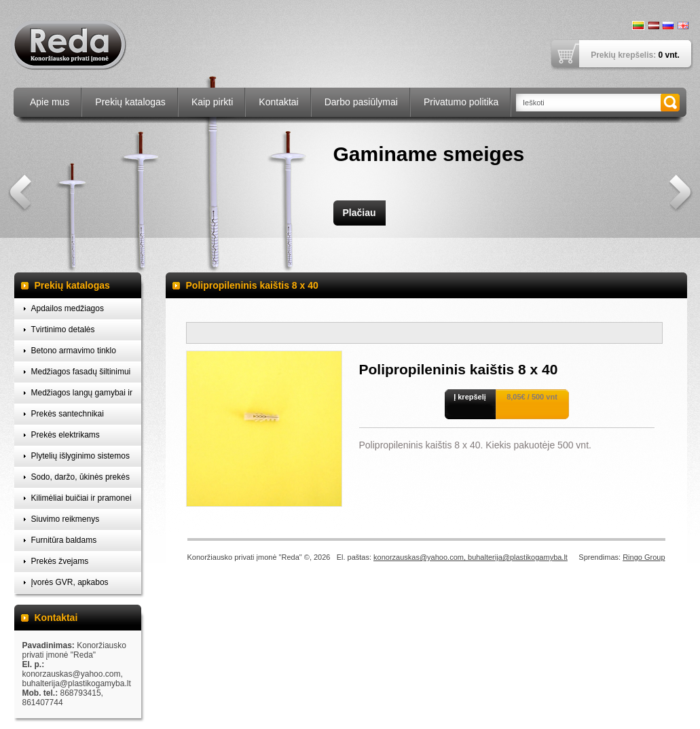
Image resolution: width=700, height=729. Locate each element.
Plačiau (359, 213)
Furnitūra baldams (64, 540)
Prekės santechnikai (68, 414)
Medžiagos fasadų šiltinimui (81, 372)
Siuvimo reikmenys (66, 519)
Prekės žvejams (60, 561)
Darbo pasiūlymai (361, 102)
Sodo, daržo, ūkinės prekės (80, 477)
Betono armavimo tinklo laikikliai (74, 354)
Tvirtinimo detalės (63, 330)
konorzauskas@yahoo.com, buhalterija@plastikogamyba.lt (471, 557)
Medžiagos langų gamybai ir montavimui (82, 396)
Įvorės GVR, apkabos (70, 582)
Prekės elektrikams (66, 435)
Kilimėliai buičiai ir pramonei (81, 498)
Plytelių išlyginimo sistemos (80, 456)
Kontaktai (278, 102)
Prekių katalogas (130, 102)
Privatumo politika (461, 102)
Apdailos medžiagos (68, 308)
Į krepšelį (470, 397)
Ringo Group (644, 557)
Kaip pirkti (212, 102)
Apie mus (50, 102)
